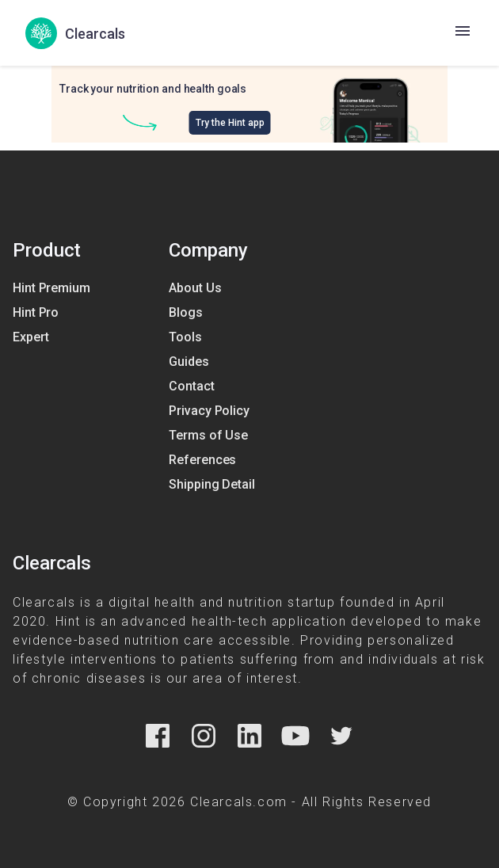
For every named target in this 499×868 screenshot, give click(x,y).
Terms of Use (208, 435)
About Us (195, 288)
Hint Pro (36, 312)
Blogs (186, 312)
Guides (189, 362)
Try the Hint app (230, 123)
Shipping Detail (212, 484)
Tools (185, 337)
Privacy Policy (209, 411)
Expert (30, 337)
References (202, 460)
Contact (191, 386)
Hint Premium (51, 288)
